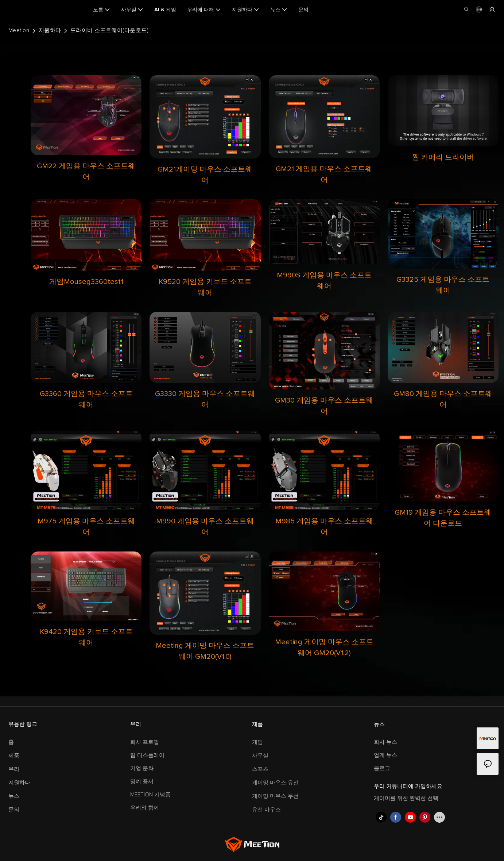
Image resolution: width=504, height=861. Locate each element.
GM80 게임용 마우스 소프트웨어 (443, 399)
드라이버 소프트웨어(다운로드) (109, 30)
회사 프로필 (145, 742)
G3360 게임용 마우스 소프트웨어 (86, 399)
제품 (14, 756)
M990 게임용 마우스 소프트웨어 (205, 527)
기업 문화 (142, 768)
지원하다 (50, 30)
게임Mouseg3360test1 (86, 282)
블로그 (382, 768)
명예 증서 (142, 782)
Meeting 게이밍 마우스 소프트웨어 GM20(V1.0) (205, 651)
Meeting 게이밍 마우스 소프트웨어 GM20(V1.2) (324, 647)
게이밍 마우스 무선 (275, 796)
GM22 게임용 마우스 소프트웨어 (86, 172)
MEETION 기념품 (150, 795)
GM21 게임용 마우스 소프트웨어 (324, 174)
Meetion (19, 30)
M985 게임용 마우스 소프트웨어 (324, 527)
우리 (14, 769)
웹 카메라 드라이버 (443, 157)
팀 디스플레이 (147, 755)
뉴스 (14, 796)
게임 (257, 742)
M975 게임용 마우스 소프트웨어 (86, 527)
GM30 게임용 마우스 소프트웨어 (324, 406)
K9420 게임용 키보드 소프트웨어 (86, 637)
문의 (14, 810)
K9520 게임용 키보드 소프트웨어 (205, 287)
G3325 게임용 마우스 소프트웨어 (443, 285)
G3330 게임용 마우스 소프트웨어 (205, 399)
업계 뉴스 (385, 755)
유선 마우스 (266, 810)
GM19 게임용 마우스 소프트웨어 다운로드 (443, 518)
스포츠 (260, 769)
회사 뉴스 (385, 742)
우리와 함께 (145, 808)
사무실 (260, 756)
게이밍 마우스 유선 (275, 783)
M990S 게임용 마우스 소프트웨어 (324, 281)
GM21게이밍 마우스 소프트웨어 (205, 175)
